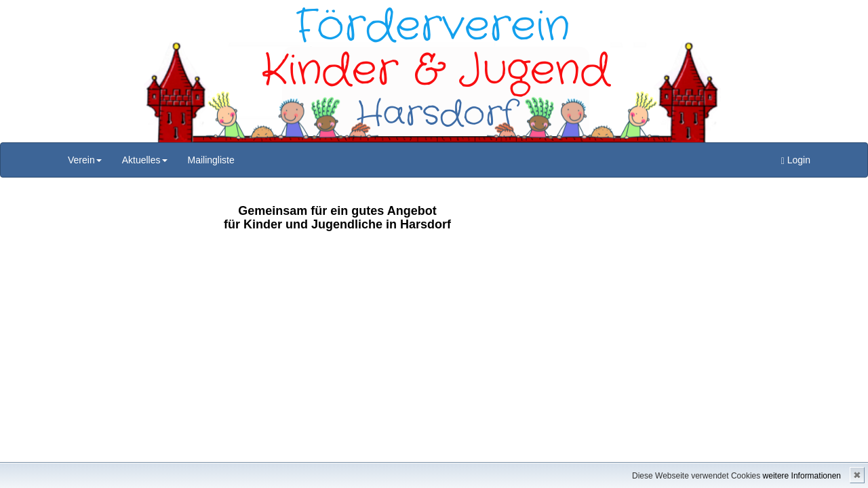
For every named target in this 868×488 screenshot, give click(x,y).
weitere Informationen (802, 476)
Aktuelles (145, 160)
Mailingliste (211, 160)
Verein (85, 160)
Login (796, 160)
